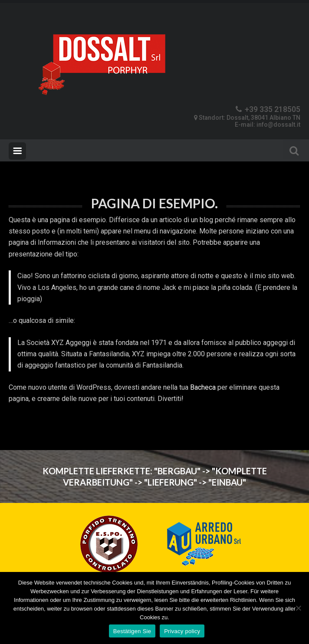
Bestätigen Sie (132, 631)
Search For (292, 149)
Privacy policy (182, 631)
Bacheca (203, 387)
